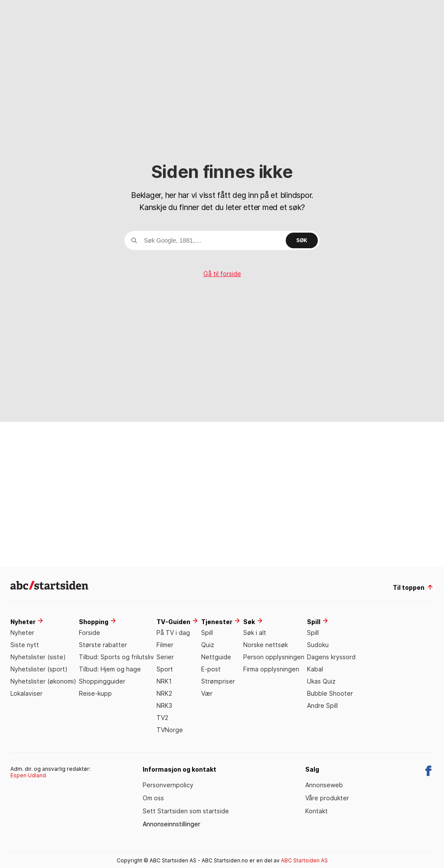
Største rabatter (103, 645)
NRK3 (164, 705)
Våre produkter (327, 798)
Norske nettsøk (266, 645)
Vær (207, 693)
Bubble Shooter (330, 693)
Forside (90, 633)
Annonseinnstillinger (171, 824)
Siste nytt (25, 645)
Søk (302, 240)
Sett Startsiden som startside (186, 811)
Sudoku (318, 645)
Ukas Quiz (321, 681)
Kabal (315, 669)
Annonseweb (324, 785)
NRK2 (164, 693)
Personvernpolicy (168, 785)
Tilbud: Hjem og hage (110, 669)
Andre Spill (322, 705)
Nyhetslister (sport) (39, 669)
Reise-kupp (95, 693)
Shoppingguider (102, 681)
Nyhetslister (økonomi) (43, 681)
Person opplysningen (274, 657)
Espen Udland (28, 775)
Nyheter (22, 633)
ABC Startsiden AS (304, 860)
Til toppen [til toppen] (413, 587)
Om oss (153, 798)
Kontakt (317, 811)
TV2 (162, 718)
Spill (207, 633)
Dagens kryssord (331, 657)
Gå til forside (222, 274)
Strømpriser (218, 681)
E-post (211, 669)
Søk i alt (255, 633)
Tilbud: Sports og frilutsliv (116, 657)
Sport (165, 669)
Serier (165, 657)
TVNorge (170, 730)
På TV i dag (173, 633)
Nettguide (216, 657)
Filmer (165, 645)
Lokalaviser (26, 693)
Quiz (208, 645)
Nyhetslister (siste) (38, 657)
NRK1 (164, 681)
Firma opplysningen (271, 669)
